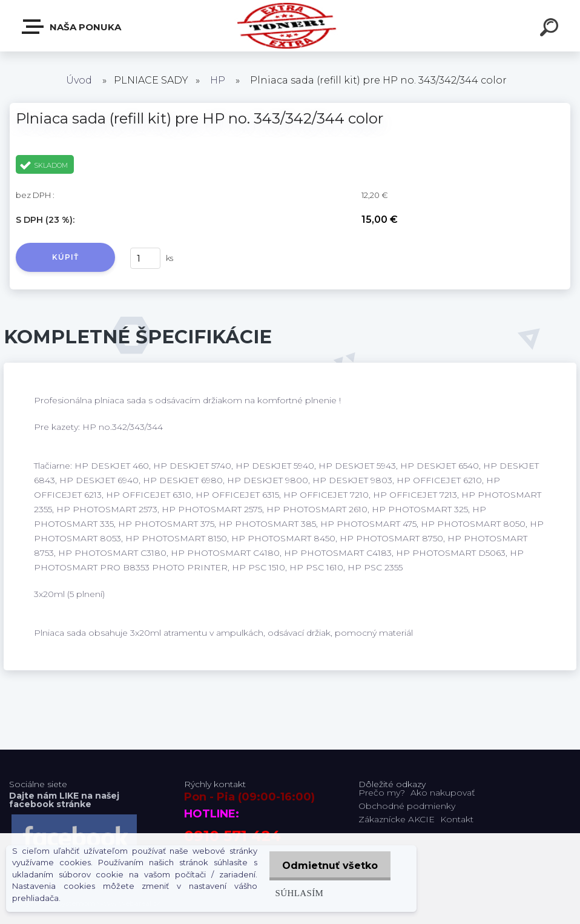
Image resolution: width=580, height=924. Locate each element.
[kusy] (145, 258)
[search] (551, 29)
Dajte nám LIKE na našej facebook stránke (64, 800)
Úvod (79, 80)
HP (218, 80)
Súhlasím (295, 893)
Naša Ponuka (72, 27)
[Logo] (290, 26)
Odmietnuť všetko (328, 866)
